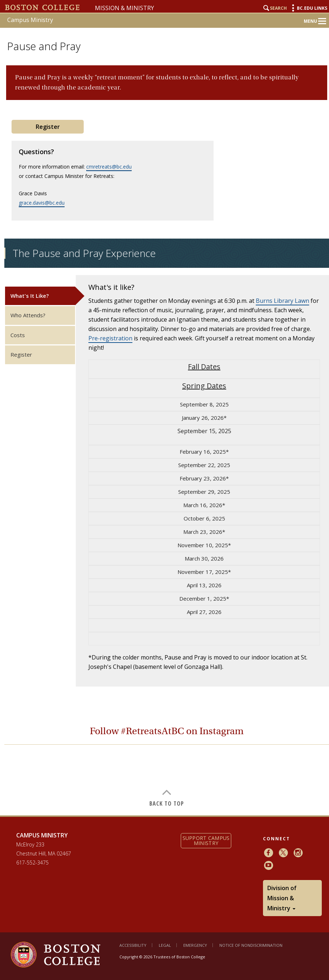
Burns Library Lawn (282, 301)
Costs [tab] (18, 335)
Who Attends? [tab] (28, 315)
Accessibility (133, 945)
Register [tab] (21, 354)
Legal (165, 945)
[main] (167, 435)
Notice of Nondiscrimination (251, 945)
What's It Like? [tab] (30, 296)
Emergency (195, 945)
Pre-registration (110, 338)
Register (48, 127)
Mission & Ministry (124, 8)
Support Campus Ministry (206, 840)
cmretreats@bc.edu (109, 167)
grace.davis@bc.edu (42, 203)
